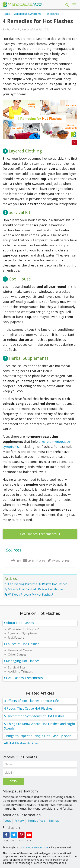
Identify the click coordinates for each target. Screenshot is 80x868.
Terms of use (36, 821)
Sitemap (54, 821)
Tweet (56, 561)
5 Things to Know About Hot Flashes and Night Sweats (40, 726)
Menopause (22, 5)
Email (31, 561)
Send (13, 781)
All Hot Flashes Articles (21, 743)
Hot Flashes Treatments (38, 534)
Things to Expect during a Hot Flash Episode (38, 736)
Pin (67, 561)
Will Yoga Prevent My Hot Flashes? (31, 595)
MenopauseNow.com (36, 847)
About (7, 821)
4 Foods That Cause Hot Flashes (28, 708)
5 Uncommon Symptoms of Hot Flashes (34, 716)
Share (42, 561)
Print (18, 561)
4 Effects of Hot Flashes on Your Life (31, 701)
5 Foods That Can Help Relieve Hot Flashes (36, 589)
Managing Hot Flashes (23, 661)
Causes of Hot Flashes (23, 644)
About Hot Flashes (20, 623)
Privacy (19, 821)
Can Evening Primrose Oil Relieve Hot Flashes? (38, 584)
